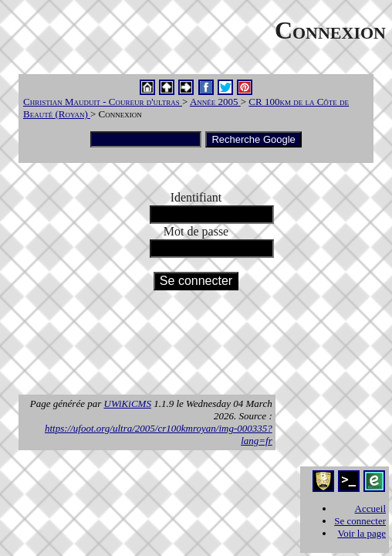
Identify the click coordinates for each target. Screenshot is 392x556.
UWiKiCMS (128, 403)
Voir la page (362, 533)
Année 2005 (215, 102)
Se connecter (360, 521)
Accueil (370, 509)
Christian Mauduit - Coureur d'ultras (103, 102)
